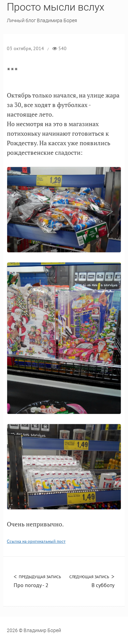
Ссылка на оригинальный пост (36, 541)
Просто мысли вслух (56, 7)
